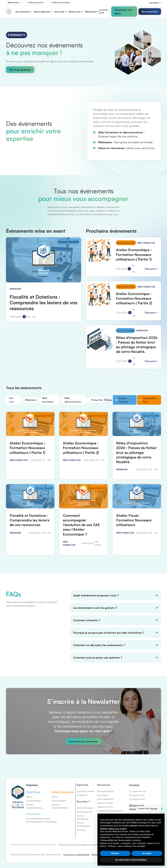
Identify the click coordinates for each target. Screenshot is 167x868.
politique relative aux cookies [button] (113, 829)
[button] (155, 3)
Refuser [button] (115, 853)
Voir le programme (20, 70)
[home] (9, 12)
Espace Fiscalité (105, 803)
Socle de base (33, 814)
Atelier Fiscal (33, 792)
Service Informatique (83, 817)
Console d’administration (38, 818)
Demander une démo (123, 12)
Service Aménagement (84, 824)
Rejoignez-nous (137, 795)
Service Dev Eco (85, 812)
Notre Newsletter (106, 799)
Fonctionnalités (33, 801)
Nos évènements (105, 791)
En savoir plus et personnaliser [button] (131, 860)
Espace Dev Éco (105, 807)
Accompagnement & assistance (41, 822)
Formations (82, 795)
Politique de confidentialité (76, 854)
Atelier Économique (63, 792)
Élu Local (81, 830)
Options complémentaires (34, 806)
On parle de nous (138, 791)
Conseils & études (85, 791)
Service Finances (85, 808)
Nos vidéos (103, 795)
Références (91, 12)
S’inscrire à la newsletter (84, 741)
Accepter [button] (147, 853)
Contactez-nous (137, 799)
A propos (134, 785)
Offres (29, 797)
